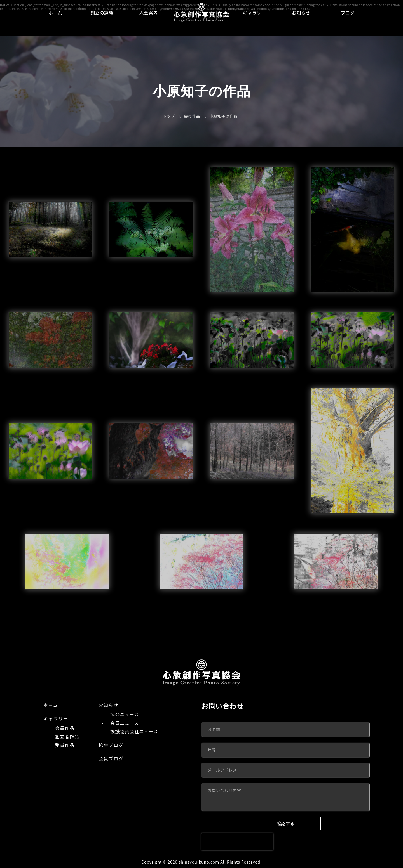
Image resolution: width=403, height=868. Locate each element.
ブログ (348, 13)
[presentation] (237, 841)
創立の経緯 (102, 13)
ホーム (55, 13)
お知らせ (301, 13)
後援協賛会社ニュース (134, 731)
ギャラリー (255, 13)
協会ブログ (111, 745)
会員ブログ (111, 758)
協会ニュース (125, 714)
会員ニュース (125, 723)
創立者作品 (67, 736)
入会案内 (149, 13)
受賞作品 (65, 745)
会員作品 (65, 728)
